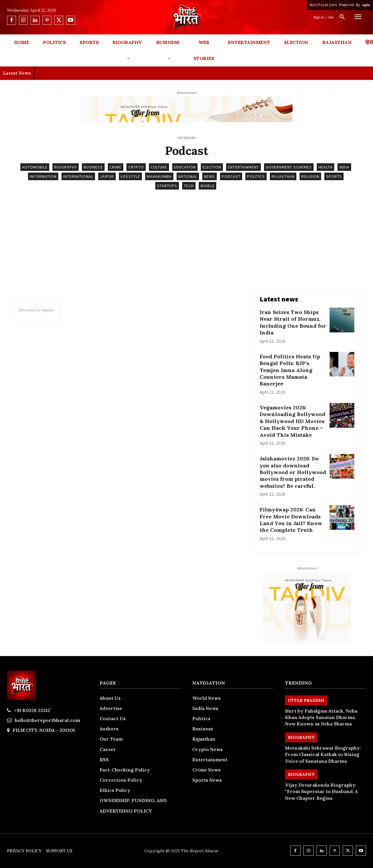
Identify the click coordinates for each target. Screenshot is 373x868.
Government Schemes (289, 167)
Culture (159, 167)
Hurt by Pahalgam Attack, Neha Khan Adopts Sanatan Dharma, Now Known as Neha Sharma (321, 717)
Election (212, 167)
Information (43, 176)
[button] (342, 17)
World (207, 186)
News (210, 176)
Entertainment (243, 167)
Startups (167, 186)
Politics (256, 176)
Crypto (136, 167)
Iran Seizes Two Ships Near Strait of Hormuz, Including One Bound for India (293, 322)
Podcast (231, 176)
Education (185, 167)
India (344, 167)
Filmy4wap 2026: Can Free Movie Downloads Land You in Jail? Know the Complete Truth (291, 520)
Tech (189, 186)
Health (326, 167)
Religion (310, 176)
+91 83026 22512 (32, 710)
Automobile (35, 167)
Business (93, 167)
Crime (116, 167)
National (188, 176)
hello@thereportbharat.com (47, 720)
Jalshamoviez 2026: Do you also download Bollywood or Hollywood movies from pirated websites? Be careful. (293, 472)
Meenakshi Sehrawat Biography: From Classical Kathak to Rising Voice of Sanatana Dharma (323, 754)
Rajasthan (283, 176)
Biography (66, 167)
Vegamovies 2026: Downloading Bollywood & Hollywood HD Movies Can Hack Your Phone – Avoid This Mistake (292, 421)
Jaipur (107, 176)
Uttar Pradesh (306, 700)
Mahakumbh (159, 176)
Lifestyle (130, 176)
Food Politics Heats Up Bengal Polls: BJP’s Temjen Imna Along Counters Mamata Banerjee (290, 370)
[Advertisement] (186, 246)
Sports (334, 176)
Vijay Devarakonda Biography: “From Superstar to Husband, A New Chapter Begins (321, 791)
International (78, 176)
